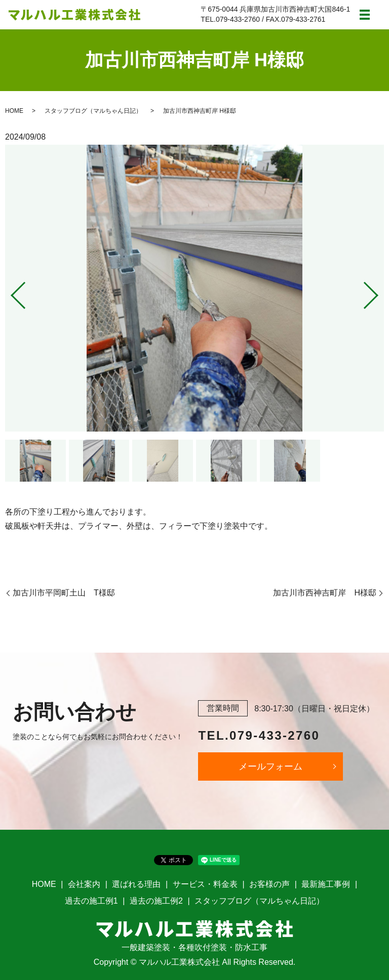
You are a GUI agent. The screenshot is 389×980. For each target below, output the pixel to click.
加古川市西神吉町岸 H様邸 (325, 593)
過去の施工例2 (156, 901)
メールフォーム (270, 766)
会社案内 (84, 884)
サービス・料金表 (205, 884)
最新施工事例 (326, 884)
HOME (14, 111)
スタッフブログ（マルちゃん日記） (93, 111)
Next (379, 292)
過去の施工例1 (91, 901)
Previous (10, 292)
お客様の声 (269, 884)
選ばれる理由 (136, 884)
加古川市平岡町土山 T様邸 (64, 593)
